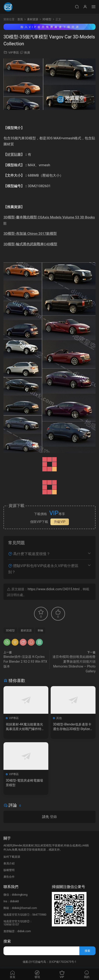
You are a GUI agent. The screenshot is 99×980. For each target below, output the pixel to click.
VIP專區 (14, 53)
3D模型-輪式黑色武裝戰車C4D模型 (30, 244)
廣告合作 (9, 877)
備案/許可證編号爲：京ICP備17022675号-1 (49, 962)
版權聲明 (9, 870)
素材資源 (26, 630)
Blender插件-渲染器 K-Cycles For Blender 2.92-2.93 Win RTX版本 (25, 662)
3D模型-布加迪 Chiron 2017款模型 (30, 234)
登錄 (53, 817)
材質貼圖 (14, 155)
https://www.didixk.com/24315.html (53, 589)
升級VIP (60, 522)
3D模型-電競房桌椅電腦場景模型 (24, 783)
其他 (59, 718)
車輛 (40, 630)
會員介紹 (9, 863)
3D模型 (10, 630)
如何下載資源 (12, 857)
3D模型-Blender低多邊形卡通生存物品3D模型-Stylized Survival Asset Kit (72, 727)
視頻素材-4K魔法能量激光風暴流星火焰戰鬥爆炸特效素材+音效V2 (25, 727)
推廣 (27, 53)
